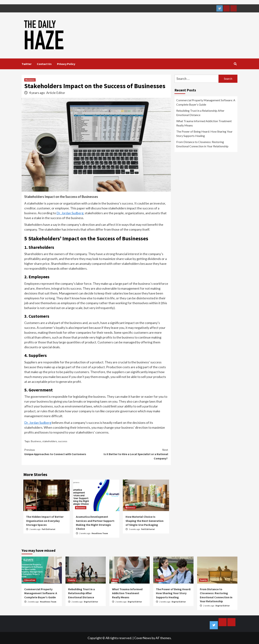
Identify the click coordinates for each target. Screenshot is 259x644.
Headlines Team (100, 533)
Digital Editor (91, 602)
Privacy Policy (66, 64)
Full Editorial (48, 529)
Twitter (27, 64)
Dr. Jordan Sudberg (70, 213)
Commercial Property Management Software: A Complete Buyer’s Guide (206, 102)
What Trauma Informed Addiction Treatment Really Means (204, 123)
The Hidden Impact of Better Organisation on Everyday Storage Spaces (45, 521)
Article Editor (56, 93)
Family (72, 580)
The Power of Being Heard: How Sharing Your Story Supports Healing (204, 134)
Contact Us (44, 64)
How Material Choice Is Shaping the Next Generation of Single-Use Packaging (145, 521)
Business (30, 80)
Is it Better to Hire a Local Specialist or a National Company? (132, 454)
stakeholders (50, 441)
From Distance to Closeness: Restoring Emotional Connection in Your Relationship (202, 144)
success (63, 441)
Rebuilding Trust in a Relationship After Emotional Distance (200, 113)
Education (30, 580)
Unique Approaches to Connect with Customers (60, 452)
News (115, 580)
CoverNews (143, 638)
